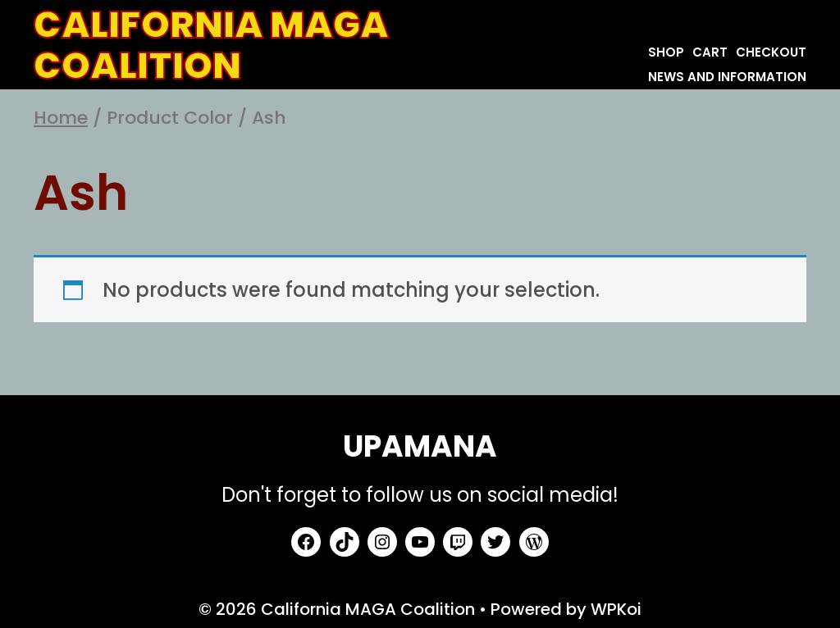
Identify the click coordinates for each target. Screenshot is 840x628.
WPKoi (616, 609)
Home (61, 118)
